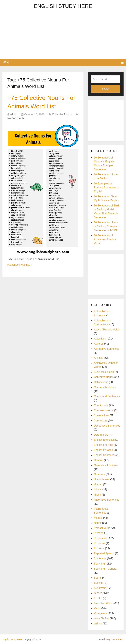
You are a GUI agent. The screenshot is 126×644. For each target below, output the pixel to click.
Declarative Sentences (107, 426)
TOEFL (98, 598)
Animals (99, 358)
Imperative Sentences (107, 500)
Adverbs (99, 344)
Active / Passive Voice (107, 330)
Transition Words (104, 603)
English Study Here (63, 6)
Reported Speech (104, 553)
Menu (6, 62)
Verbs (97, 608)
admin (13, 115)
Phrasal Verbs (102, 528)
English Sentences (105, 455)
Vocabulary (100, 613)
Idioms (98, 490)
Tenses (98, 593)
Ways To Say (101, 618)
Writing (98, 624)
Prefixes (99, 533)
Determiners (101, 435)
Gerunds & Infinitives (106, 465)
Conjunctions (101, 415)
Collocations (101, 382)
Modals (98, 518)
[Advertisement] (63, 36)
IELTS (97, 495)
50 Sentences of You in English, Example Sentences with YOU (106, 226)
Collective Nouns (62, 115)
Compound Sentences (107, 396)
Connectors (101, 421)
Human (98, 484)
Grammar (99, 474)
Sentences (100, 559)
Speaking (99, 564)
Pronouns (100, 543)
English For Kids (103, 445)
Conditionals (101, 405)
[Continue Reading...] (20, 265)
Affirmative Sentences (107, 349)
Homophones (102, 479)
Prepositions (101, 538)
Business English (104, 372)
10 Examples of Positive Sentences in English (106, 187)
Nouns (98, 523)
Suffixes (99, 583)
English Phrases (103, 450)
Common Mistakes (105, 387)
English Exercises (104, 440)
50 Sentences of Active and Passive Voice (105, 239)
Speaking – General (105, 569)
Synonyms (100, 588)
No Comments (16, 119)
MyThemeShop (115, 639)
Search (106, 89)
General (99, 460)
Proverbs (99, 548)
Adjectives (100, 339)
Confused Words (104, 410)
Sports (98, 578)
